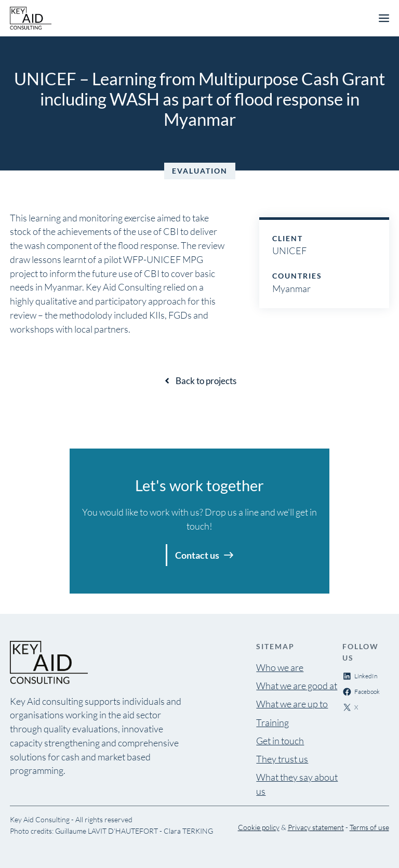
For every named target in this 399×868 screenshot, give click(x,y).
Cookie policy (259, 827)
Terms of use (369, 827)
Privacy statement (316, 827)
